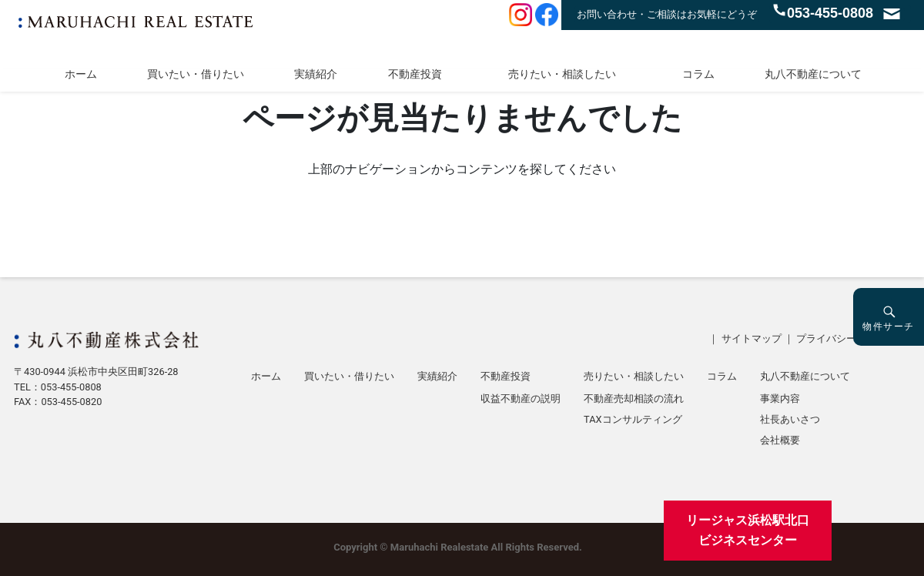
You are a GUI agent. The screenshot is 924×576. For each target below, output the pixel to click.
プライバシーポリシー (846, 338)
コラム (698, 74)
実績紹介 (316, 74)
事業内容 (780, 399)
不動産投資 (415, 74)
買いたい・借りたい (196, 74)
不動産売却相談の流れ (634, 399)
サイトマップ (752, 338)
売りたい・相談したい (562, 74)
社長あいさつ (790, 420)
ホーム (81, 74)
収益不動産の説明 (521, 399)
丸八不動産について (813, 74)
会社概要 (780, 441)
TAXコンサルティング (633, 420)
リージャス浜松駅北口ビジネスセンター (748, 530)
